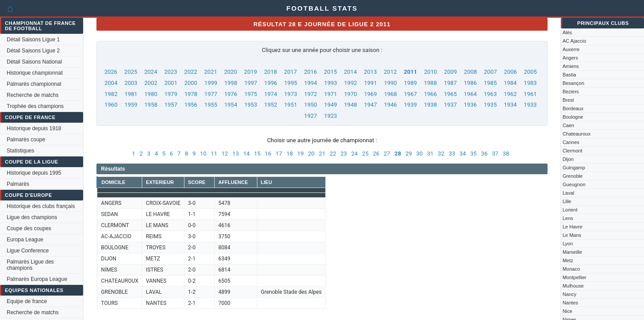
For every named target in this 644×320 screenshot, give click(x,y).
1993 (330, 83)
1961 (530, 94)
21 (322, 154)
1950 (310, 105)
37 (495, 154)
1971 (330, 94)
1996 (270, 83)
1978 (191, 94)
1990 (390, 83)
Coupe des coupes (29, 228)
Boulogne (573, 117)
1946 (390, 105)
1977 (211, 94)
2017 (290, 72)
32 (441, 154)
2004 (111, 83)
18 (290, 154)
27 (387, 154)
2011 (410, 72)
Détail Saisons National (34, 62)
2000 (191, 83)
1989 (410, 83)
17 (279, 154)
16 (268, 154)
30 (419, 154)
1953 (250, 105)
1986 (470, 83)
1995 (290, 83)
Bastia (570, 75)
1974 (270, 94)
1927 (310, 116)
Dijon (568, 159)
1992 (350, 83)
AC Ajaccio (574, 41)
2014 (350, 72)
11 (214, 154)
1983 (530, 83)
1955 (211, 105)
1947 (370, 105)
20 (311, 154)
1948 (350, 105)
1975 (250, 94)
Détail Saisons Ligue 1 (33, 40)
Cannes (571, 142)
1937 (450, 105)
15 (257, 154)
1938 (430, 105)
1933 (530, 105)
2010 (430, 72)
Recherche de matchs (33, 95)
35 (474, 154)
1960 (111, 105)
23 (344, 154)
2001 (171, 83)
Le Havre (573, 227)
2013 (370, 72)
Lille (567, 201)
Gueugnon (574, 184)
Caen (568, 125)
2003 (131, 83)
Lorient (570, 210)
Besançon (574, 83)
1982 (111, 94)
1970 (350, 94)
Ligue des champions (32, 217)
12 (225, 154)
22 (333, 154)
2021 (210, 72)
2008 (470, 72)
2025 (131, 72)
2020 (230, 72)
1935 (490, 105)
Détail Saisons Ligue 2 (33, 51)
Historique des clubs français (41, 206)
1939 (410, 105)
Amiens (571, 66)
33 (452, 154)
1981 (131, 94)
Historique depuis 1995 (34, 173)
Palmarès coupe (26, 140)
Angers (570, 58)
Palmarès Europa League (37, 279)
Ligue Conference (28, 251)
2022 (190, 72)
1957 (171, 105)
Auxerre (571, 49)
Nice (568, 311)
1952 (270, 105)
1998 (231, 83)
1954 (231, 105)
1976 (231, 94)
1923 (330, 116)
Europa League (25, 240)
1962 (510, 94)
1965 (450, 94)
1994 (310, 83)
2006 (510, 72)
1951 (290, 105)
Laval (568, 193)
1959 (131, 105)
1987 (450, 83)
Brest (568, 100)
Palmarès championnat (34, 84)
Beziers (571, 92)
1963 (490, 94)
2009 (450, 72)
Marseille (572, 252)
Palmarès (18, 184)
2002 (151, 83)
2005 (530, 72)
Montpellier (575, 277)
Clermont (573, 151)
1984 (510, 83)
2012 (390, 72)
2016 (310, 72)
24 (354, 154)
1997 (250, 83)
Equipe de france (27, 301)
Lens (568, 218)
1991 (370, 83)
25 (366, 154)
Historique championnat (35, 73)
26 (376, 154)
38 (506, 154)
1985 (490, 83)
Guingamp (574, 168)
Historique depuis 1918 (34, 128)
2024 (151, 72)
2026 (111, 72)
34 (463, 154)
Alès (567, 32)
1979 (171, 94)
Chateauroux (577, 134)
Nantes (570, 303)
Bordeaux (573, 108)
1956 (191, 105)
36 (484, 154)
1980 (151, 94)
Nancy (570, 294)
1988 (430, 83)
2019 (250, 72)
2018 (270, 72)
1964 (470, 94)
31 (430, 154)
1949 (330, 105)
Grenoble (573, 176)
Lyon (568, 244)
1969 (370, 94)
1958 (151, 105)
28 (398, 154)
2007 (490, 72)
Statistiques (20, 151)
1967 (410, 94)
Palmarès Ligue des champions (30, 265)
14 (246, 154)
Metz (568, 260)
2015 (330, 72)
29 (409, 154)
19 (301, 154)
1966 (430, 94)
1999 (211, 83)
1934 (510, 105)
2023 (170, 72)
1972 (310, 94)
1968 (390, 94)
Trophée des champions (35, 106)
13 (236, 154)
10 (203, 154)
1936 (470, 105)
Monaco (571, 269)
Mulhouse (573, 286)
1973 (290, 94)
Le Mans (572, 235)
